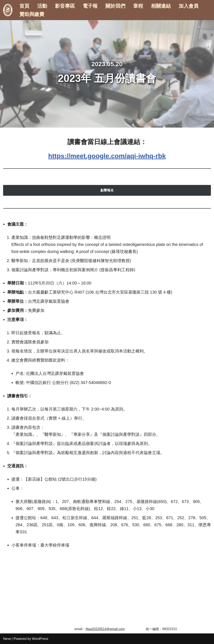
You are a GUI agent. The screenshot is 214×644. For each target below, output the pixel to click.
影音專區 (65, 6)
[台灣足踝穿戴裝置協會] (8, 10)
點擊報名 (107, 190)
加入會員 (189, 6)
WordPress (40, 639)
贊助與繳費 (32, 14)
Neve (7, 639)
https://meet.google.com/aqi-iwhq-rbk (107, 156)
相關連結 (161, 6)
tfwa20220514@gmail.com (105, 629)
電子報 (90, 6)
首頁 (24, 6)
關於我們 (115, 6)
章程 (138, 6)
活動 (42, 6)
